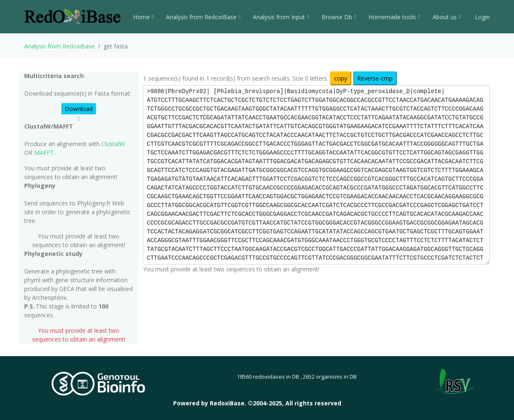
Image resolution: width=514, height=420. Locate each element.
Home (143, 17)
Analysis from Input (281, 17)
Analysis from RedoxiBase (59, 46)
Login (481, 17)
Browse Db (339, 17)
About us (447, 17)
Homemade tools (394, 17)
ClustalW (113, 144)
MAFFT (44, 153)
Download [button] (79, 109)
